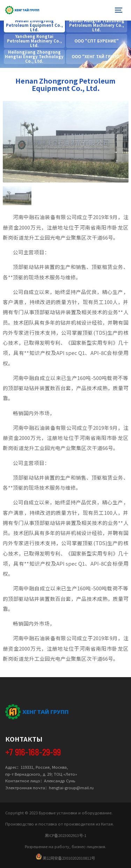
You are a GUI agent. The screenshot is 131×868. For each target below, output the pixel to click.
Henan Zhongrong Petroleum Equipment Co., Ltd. (34, 25)
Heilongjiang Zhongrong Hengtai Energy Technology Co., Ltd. (34, 57)
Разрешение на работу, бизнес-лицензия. (65, 846)
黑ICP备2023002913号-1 (65, 835)
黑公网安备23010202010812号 (65, 857)
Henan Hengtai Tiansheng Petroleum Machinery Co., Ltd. (97, 25)
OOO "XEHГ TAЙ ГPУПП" (97, 57)
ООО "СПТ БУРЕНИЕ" (97, 41)
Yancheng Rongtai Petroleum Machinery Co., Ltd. (34, 41)
